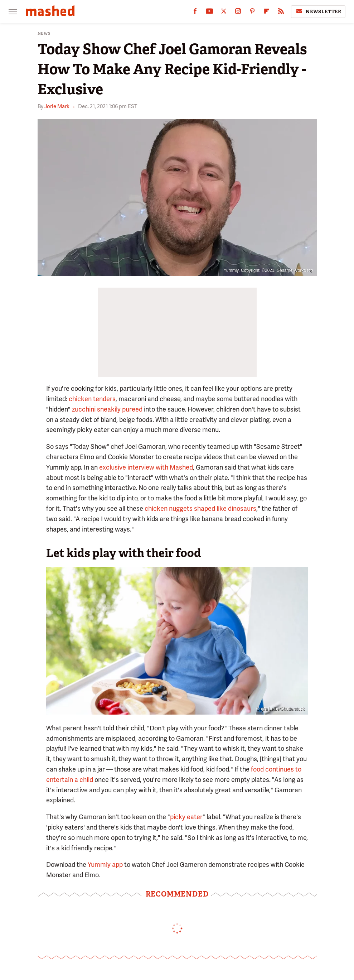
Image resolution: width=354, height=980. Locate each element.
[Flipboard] (267, 13)
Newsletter (318, 11)
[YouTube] (209, 13)
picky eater (186, 817)
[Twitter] (224, 13)
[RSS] (281, 13)
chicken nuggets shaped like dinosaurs (200, 508)
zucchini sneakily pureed (107, 409)
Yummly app (105, 864)
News (44, 33)
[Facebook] (195, 13)
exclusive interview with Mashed (146, 467)
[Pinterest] (252, 13)
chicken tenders (92, 399)
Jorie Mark (57, 106)
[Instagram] (238, 13)
